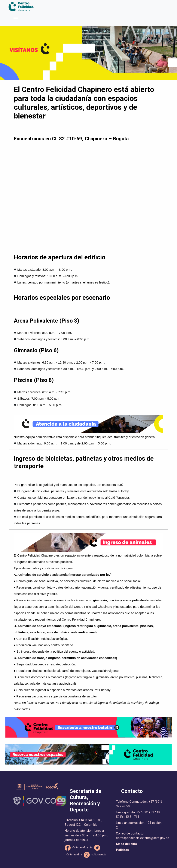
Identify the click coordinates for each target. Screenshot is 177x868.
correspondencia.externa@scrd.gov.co (143, 838)
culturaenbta (99, 855)
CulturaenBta (74, 855)
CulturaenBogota (82, 848)
